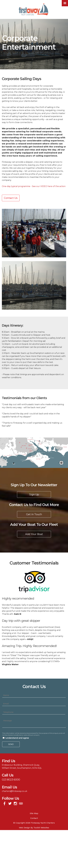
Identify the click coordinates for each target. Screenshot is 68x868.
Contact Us (11, 198)
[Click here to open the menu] (65, 3)
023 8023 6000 (11, 780)
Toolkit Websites (41, 828)
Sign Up (34, 495)
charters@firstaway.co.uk (15, 791)
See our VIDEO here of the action (49, 186)
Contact (34, 818)
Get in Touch (34, 514)
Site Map (34, 813)
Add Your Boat (34, 534)
